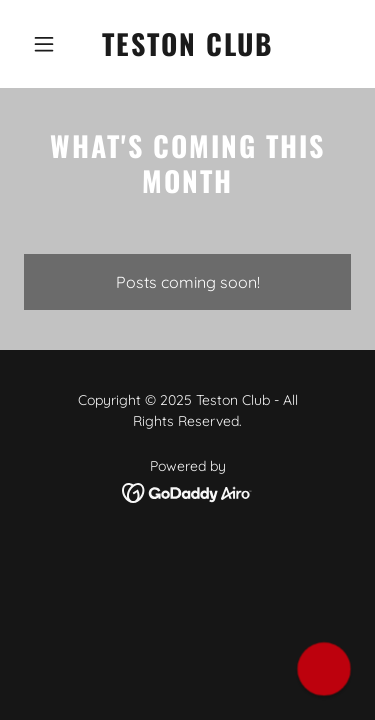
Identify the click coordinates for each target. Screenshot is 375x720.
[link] (187, 50)
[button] (48, 44)
